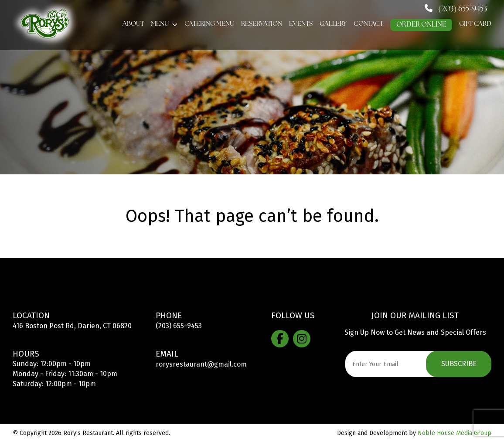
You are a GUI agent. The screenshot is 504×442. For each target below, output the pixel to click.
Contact (368, 24)
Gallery (333, 24)
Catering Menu (209, 24)
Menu (160, 24)
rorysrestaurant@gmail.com (201, 364)
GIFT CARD (475, 24)
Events (301, 24)
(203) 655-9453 (179, 326)
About (133, 24)
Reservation (262, 24)
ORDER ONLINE (421, 25)
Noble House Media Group (455, 433)
